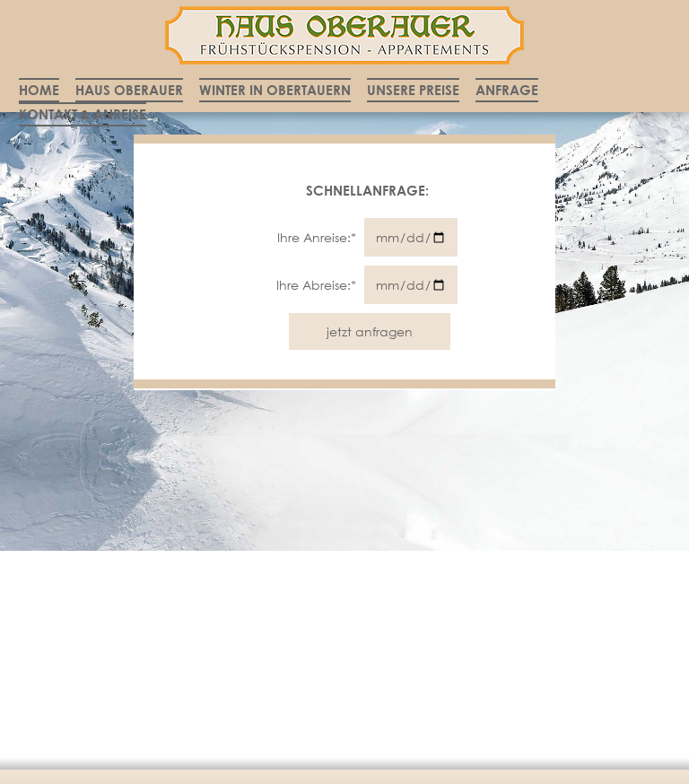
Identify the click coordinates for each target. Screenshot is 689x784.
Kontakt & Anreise (83, 114)
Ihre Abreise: (318, 285)
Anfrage (507, 90)
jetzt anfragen (370, 331)
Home (39, 90)
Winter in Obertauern (275, 90)
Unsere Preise (413, 90)
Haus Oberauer (129, 90)
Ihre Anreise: (318, 237)
